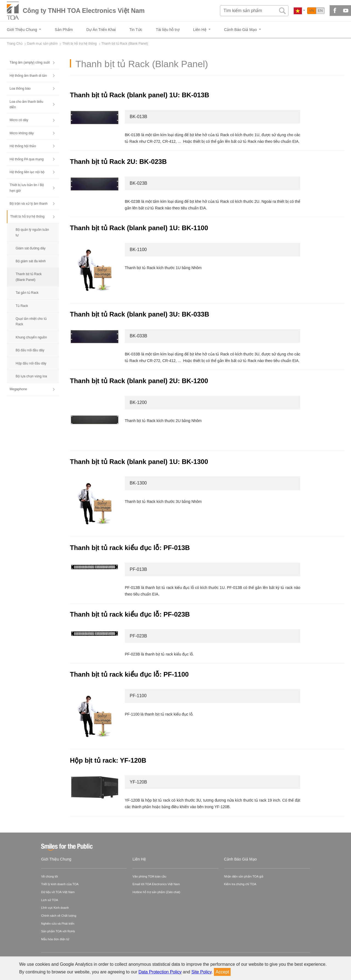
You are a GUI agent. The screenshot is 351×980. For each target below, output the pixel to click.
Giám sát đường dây (31, 248)
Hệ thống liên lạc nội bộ (27, 172)
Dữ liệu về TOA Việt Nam (58, 892)
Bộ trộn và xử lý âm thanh (29, 204)
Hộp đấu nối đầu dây (31, 363)
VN (312, 11)
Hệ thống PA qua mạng (27, 159)
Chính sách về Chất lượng (59, 916)
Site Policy (202, 972)
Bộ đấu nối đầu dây (30, 350)
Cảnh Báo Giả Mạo (240, 859)
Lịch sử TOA (50, 900)
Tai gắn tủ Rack (27, 293)
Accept (222, 972)
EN (320, 11)
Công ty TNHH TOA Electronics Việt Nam (84, 11)
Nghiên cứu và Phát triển (58, 924)
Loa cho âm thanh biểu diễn (26, 104)
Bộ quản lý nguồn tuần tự (32, 232)
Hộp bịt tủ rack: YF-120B (109, 760)
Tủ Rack (22, 306)
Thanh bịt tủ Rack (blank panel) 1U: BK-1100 (139, 228)
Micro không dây (22, 133)
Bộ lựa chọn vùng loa (31, 376)
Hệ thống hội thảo (23, 146)
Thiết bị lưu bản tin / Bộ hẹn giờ (27, 188)
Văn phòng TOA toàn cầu (149, 876)
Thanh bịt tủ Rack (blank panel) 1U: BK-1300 (139, 462)
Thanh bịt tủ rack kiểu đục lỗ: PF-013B (131, 548)
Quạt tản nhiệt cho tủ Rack (31, 321)
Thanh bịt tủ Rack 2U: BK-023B (118, 162)
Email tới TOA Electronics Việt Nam (156, 884)
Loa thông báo (20, 89)
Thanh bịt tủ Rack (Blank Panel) (29, 277)
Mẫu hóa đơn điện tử (55, 939)
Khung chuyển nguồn (31, 337)
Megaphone (18, 389)
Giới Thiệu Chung (56, 859)
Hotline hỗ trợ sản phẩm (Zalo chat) (156, 892)
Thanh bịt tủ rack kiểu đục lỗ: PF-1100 (130, 674)
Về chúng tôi (49, 876)
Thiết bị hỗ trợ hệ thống (27, 216)
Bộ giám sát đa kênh (31, 261)
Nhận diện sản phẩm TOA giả (244, 876)
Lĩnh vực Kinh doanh (55, 908)
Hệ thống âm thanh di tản (28, 76)
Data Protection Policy (160, 972)
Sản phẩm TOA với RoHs (58, 931)
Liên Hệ (139, 859)
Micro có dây (19, 120)
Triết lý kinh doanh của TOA (60, 884)
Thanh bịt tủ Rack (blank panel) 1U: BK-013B (140, 95)
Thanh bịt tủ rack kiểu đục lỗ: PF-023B (131, 614)
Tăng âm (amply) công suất (30, 62)
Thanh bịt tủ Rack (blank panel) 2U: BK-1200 (139, 381)
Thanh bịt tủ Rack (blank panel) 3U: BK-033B (140, 314)
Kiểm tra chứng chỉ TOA (240, 884)
